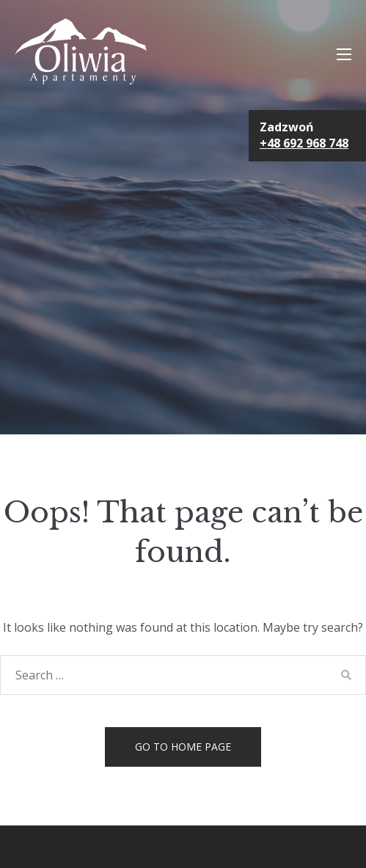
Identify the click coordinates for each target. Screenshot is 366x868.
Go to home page (183, 747)
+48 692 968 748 (304, 143)
